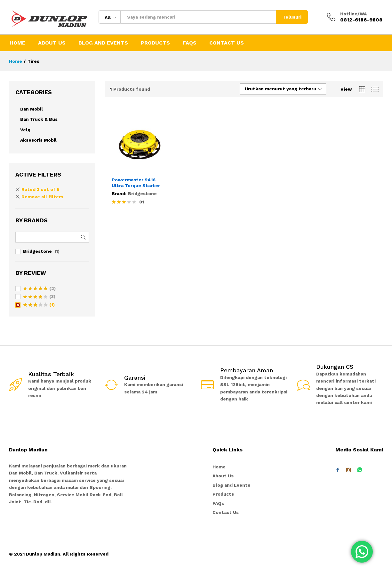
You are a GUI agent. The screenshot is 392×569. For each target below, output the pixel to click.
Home (17, 43)
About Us (52, 43)
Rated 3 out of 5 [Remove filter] (40, 189)
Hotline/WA (353, 14)
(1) (39, 305)
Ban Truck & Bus (39, 119)
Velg (25, 130)
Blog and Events (103, 43)
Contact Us (227, 43)
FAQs (190, 43)
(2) (39, 289)
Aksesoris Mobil (38, 140)
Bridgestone (142, 194)
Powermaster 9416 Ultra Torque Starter (136, 183)
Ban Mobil (32, 109)
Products (155, 43)
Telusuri (292, 17)
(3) (39, 297)
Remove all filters (42, 197)
